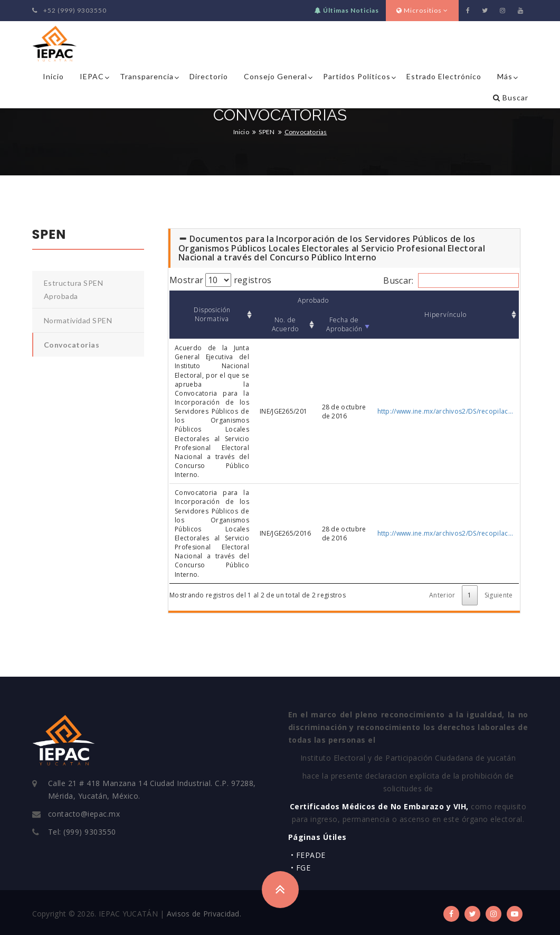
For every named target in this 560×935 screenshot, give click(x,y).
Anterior (442, 595)
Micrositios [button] (422, 10)
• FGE (301, 868)
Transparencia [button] (147, 76)
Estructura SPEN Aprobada (74, 289)
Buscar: (451, 280)
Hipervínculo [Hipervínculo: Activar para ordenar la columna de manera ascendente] (445, 315)
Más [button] (505, 76)
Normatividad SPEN (78, 320)
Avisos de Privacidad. (204, 914)
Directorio (209, 76)
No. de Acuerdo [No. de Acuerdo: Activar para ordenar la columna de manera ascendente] (285, 324)
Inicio (53, 76)
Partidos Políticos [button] (357, 76)
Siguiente (499, 595)
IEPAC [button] (92, 76)
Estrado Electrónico (444, 76)
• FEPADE (308, 855)
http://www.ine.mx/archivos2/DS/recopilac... (445, 411)
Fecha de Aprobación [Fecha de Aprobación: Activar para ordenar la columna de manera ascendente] (344, 324)
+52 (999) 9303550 (69, 10)
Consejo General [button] (276, 76)
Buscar (511, 97)
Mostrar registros (220, 280)
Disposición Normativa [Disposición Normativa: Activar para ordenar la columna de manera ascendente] (212, 314)
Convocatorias (72, 345)
